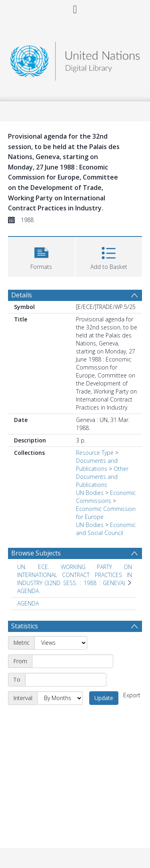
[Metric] (61, 643)
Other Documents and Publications (102, 477)
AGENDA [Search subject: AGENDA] (28, 603)
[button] (41, 256)
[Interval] (60, 698)
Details (22, 295)
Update (104, 698)
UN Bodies (90, 493)
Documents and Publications (97, 465)
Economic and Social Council (106, 529)
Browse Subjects (36, 553)
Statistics (25, 626)
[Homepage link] (75, 59)
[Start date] (73, 661)
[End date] (66, 680)
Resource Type (95, 453)
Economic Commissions (106, 497)
